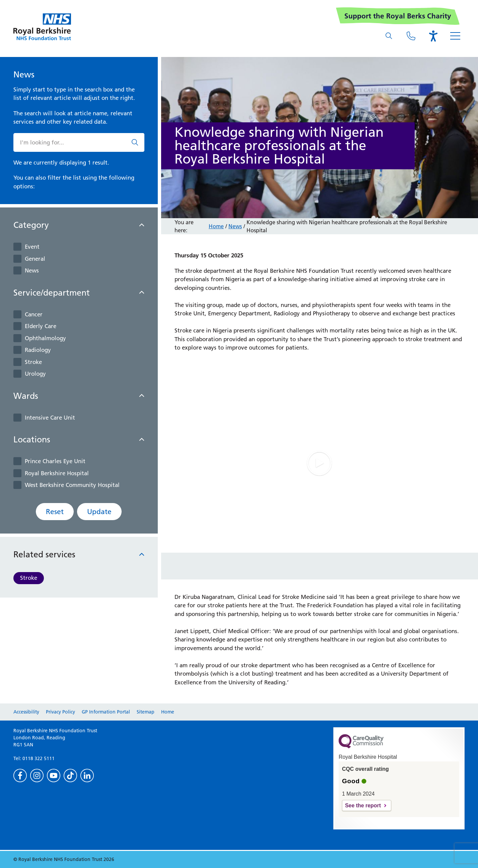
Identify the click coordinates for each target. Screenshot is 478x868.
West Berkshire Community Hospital (72, 485)
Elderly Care (41, 326)
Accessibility (26, 712)
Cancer (34, 314)
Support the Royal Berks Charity (398, 16)
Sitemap (146, 712)
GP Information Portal (106, 712)
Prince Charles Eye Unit (55, 461)
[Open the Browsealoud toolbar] (433, 36)
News (32, 270)
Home (216, 226)
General (35, 259)
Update (99, 512)
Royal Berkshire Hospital (57, 473)
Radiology (38, 350)
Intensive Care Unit (50, 418)
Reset (55, 512)
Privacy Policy (60, 712)
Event (32, 247)
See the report (363, 805)
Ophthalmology (45, 338)
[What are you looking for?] (389, 36)
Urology (35, 374)
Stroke (33, 362)
